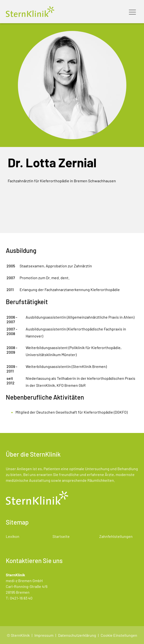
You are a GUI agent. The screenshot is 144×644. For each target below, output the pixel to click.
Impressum (44, 635)
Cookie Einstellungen (119, 635)
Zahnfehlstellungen (116, 536)
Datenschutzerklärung (77, 635)
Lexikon (13, 536)
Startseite (61, 536)
